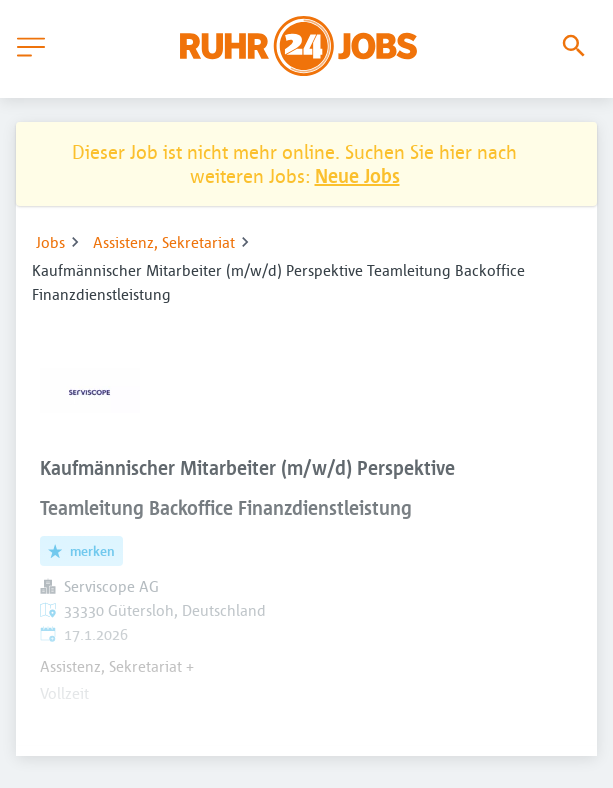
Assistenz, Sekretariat (164, 242)
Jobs (50, 242)
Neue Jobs (357, 175)
